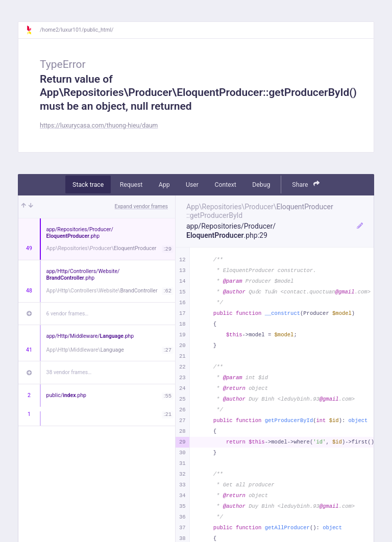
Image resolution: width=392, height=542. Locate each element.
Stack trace (88, 185)
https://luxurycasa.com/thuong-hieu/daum (99, 126)
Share (306, 184)
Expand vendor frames (141, 206)
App (164, 185)
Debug (261, 185)
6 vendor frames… (68, 314)
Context (225, 185)
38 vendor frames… (69, 372)
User (192, 185)
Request (131, 185)
